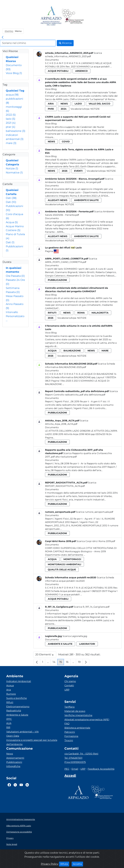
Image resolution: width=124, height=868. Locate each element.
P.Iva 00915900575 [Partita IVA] (75, 762)
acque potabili (58, 71)
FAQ (67, 724)
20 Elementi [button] (46, 655)
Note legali (12, 844)
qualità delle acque (62, 570)
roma (81, 313)
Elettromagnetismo (18, 707)
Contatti (69, 685)
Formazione (71, 736)
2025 (65, 171)
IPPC (9, 719)
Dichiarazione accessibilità (19, 832)
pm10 (51, 109)
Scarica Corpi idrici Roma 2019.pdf (96, 541)
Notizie (12, 168)
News (10, 754)
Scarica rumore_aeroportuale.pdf (95, 512)
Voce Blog (14, 73)
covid (66, 142)
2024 (64, 109)
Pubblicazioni (14, 762)
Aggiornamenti (15, 758)
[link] (3, 37)
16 (68, 663)
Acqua (12, 222)
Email (75, 769)
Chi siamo (70, 681)
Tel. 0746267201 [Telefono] (73, 758)
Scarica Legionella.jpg (75, 636)
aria (51, 104)
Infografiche (13, 766)
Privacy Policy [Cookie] (50, 864)
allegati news (58, 200)
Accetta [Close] (78, 864)
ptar (10, 127)
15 (62, 663)
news (64, 104)
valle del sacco (99, 104)
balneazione (15, 131)
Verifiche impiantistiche (78, 715)
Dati (11, 198)
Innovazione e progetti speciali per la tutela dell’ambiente (32, 742)
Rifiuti (10, 702)
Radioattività (14, 711)
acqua (12, 95)
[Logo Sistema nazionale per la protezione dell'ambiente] (73, 16)
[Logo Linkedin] (27, 785)
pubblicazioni (57, 280)
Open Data (13, 736)
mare (11, 143)
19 (80, 663)
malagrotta (100, 313)
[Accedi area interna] (70, 776)
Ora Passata (15, 276)
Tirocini (69, 740)
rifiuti (52, 313)
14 (55, 663)
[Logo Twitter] (15, 785)
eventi (78, 171)
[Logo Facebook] (9, 785)
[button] (13, 31)
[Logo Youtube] (21, 785)
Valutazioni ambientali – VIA (22, 732)
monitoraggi (72, 559)
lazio (10, 119)
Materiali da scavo (75, 711)
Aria (9, 690)
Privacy (10, 838)
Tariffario (70, 707)
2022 (11, 115)
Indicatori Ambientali (19, 681)
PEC (67, 769)
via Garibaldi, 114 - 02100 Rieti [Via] (81, 754)
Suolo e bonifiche (17, 698)
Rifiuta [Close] (65, 864)
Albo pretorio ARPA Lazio (19, 826)
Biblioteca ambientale (77, 728)
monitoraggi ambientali (65, 564)
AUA (9, 723)
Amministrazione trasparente (21, 819)
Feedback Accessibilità (101, 769)
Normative (14, 173)
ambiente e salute (86, 200)
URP (67, 690)
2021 (11, 123)
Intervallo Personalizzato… (15, 316)
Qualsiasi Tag (15, 91)
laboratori (87, 644)
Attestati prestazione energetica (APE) (87, 720)
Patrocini (70, 732)
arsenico (81, 71)
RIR (8, 727)
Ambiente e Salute (17, 715)
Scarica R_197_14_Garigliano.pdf (92, 607)
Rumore (11, 694)
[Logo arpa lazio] (51, 16)
